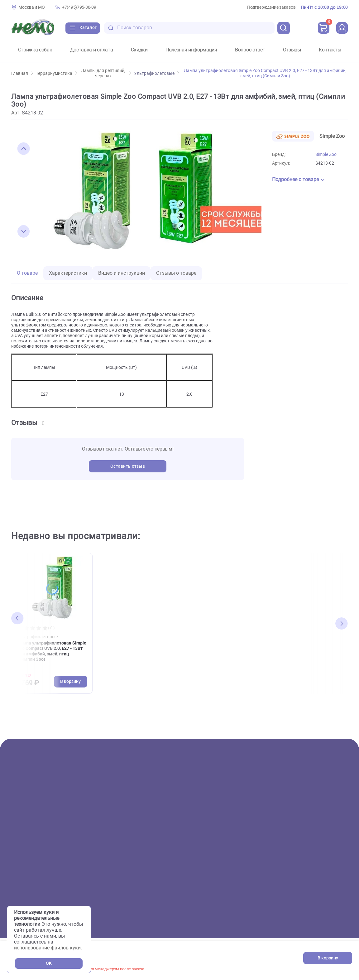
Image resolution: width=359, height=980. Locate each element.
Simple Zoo (326, 154)
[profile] (342, 28)
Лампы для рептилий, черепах (106, 73)
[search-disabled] (115, 28)
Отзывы (292, 50)
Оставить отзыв (128, 466)
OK (49, 963)
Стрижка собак (35, 50)
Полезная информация (191, 50)
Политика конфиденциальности (317, 908)
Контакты (330, 50)
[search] (282, 28)
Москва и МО (31, 7)
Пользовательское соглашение (316, 900)
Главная (22, 73)
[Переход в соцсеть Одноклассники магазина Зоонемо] (320, 887)
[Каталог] (84, 28)
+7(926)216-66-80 (328, 859)
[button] (24, 149)
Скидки (139, 50)
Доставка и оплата (92, 50)
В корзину (328, 958)
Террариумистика (57, 73)
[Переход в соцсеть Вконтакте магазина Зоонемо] (301, 887)
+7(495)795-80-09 (79, 7)
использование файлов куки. (48, 948)
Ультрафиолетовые (157, 73)
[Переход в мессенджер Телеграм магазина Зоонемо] (339, 887)
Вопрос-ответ (250, 50)
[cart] (323, 28)
